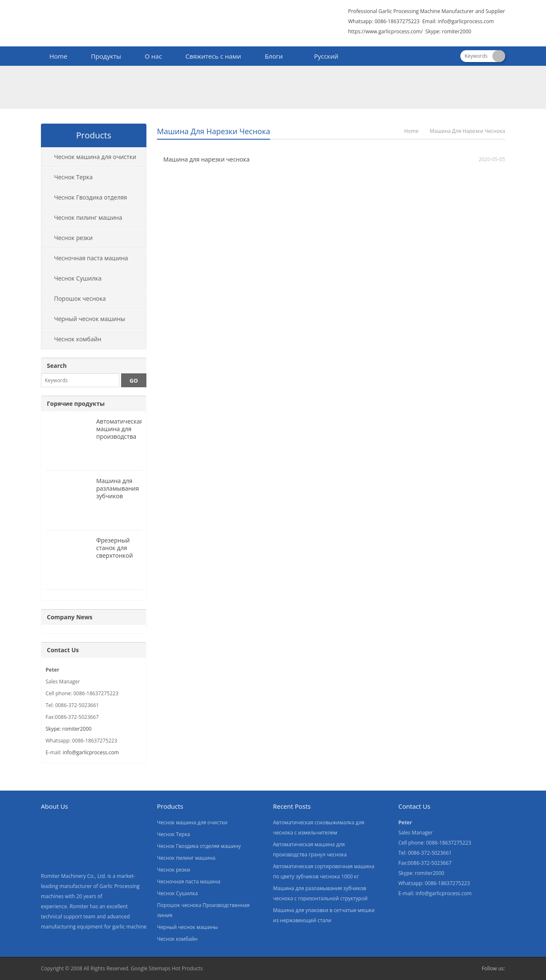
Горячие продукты (76, 404)
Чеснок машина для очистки (95, 157)
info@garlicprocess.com (466, 21)
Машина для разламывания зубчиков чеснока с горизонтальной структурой (120, 500)
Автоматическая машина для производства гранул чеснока (120, 433)
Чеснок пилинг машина (88, 217)
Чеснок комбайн (78, 339)
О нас (153, 56)
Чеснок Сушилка (78, 278)
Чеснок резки (73, 238)
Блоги (274, 56)
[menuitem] (322, 57)
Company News (70, 617)
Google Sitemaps (151, 968)
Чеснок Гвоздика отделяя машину (84, 200)
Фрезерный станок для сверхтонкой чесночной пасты (115, 555)
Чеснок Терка (73, 177)
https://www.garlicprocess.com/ (385, 31)
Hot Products (187, 968)
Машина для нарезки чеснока (206, 159)
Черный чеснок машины (90, 319)
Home (58, 56)
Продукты (106, 56)
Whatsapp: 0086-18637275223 (384, 21)
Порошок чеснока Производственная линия (78, 302)
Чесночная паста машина (91, 258)
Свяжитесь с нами (214, 56)
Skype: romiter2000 (448, 31)
